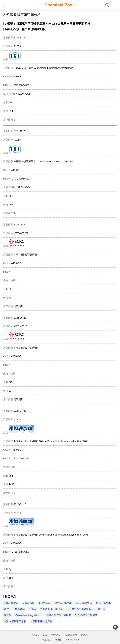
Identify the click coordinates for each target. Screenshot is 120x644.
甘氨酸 (8, 615)
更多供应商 (38, 24)
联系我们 (47, 640)
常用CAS (55, 635)
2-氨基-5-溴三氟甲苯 (18, 24)
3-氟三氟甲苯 (11, 603)
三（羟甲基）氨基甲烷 (79, 609)
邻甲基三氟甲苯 (63, 603)
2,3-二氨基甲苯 (84, 603)
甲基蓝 (33, 609)
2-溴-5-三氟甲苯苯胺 (15, 621)
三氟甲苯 (100, 609)
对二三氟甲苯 (103, 603)
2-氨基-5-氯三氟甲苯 (51, 609)
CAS (45, 635)
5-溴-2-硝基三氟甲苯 (86, 615)
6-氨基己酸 (28, 603)
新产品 (84, 635)
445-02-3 (52, 24)
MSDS (36, 635)
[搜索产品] (107, 5)
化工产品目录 (70, 635)
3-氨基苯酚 (19, 609)
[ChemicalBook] (60, 5)
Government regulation (28, 615)
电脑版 (58, 640)
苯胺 (6, 609)
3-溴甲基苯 (44, 603)
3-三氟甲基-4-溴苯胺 (41, 621)
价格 (87, 24)
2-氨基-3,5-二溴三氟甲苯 (58, 615)
